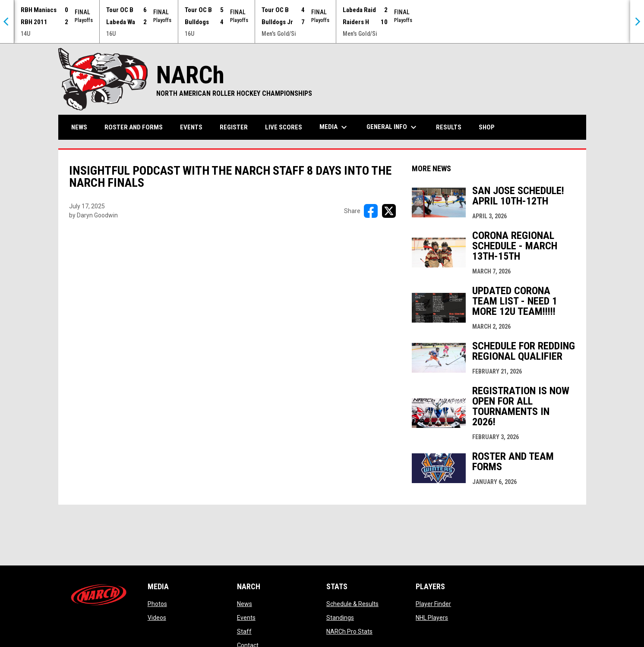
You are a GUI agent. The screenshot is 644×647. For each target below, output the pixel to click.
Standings (340, 618)
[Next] (637, 22)
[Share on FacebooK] (371, 211)
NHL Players (432, 618)
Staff (244, 631)
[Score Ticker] (322, 22)
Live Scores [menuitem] (284, 127)
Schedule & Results (352, 604)
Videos (157, 618)
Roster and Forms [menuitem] (134, 127)
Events (246, 618)
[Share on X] (389, 211)
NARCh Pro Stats (349, 631)
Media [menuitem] (334, 127)
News (245, 604)
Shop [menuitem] (490, 127)
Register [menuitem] (234, 127)
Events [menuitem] (191, 127)
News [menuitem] (79, 127)
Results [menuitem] (449, 127)
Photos (157, 604)
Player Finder (433, 604)
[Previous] (7, 22)
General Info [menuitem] (393, 127)
